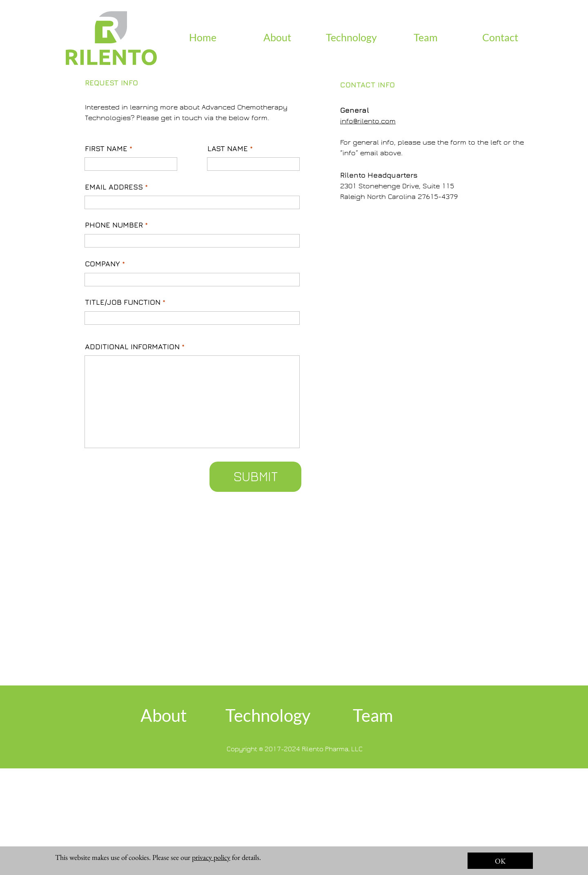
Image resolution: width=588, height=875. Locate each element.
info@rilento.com (368, 121)
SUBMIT (256, 477)
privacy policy (211, 857)
